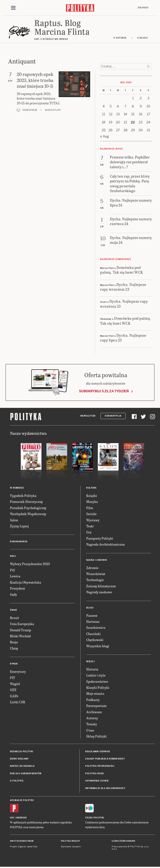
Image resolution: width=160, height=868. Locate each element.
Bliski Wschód (20, 636)
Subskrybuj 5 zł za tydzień (104, 391)
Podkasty (93, 700)
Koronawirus (19, 542)
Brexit (15, 618)
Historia (92, 669)
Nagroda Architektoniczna (105, 544)
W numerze (17, 488)
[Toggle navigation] (13, 8)
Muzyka (92, 502)
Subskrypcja (113, 416)
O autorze (120, 38)
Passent (92, 615)
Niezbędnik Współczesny (28, 514)
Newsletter (88, 416)
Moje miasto (95, 693)
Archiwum (94, 712)
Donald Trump (21, 630)
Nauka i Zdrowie (97, 560)
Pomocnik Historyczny (26, 502)
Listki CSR (18, 702)
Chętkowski (95, 640)
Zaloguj (143, 8)
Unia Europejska (22, 624)
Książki (92, 496)
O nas (90, 730)
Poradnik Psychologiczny (28, 508)
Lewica (15, 576)
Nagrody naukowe (99, 592)
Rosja (14, 642)
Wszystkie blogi (98, 646)
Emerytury (18, 671)
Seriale (91, 514)
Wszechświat (96, 574)
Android (21, 818)
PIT (13, 678)
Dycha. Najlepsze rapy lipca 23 (123, 338)
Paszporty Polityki (100, 538)
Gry (89, 532)
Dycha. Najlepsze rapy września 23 (123, 287)
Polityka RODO (95, 774)
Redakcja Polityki (22, 752)
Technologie (95, 580)
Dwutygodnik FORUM (22, 841)
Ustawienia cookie (97, 781)
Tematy (92, 724)
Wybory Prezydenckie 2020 (30, 564)
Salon (14, 520)
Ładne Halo (32, 847)
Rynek (14, 664)
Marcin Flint (53, 110)
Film (90, 508)
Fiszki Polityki (95, 818)
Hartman (93, 621)
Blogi (90, 608)
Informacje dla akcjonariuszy (105, 788)
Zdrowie (92, 568)
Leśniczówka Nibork (123, 841)
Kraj (13, 556)
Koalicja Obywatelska (25, 582)
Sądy (13, 594)
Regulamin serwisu (98, 752)
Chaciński (93, 634)
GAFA (14, 696)
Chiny (14, 648)
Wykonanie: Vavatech (71, 847)
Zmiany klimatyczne (101, 586)
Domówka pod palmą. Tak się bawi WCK (122, 270)
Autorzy (92, 718)
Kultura (91, 488)
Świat (14, 610)
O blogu (142, 38)
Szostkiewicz (96, 627)
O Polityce (17, 781)
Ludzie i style (96, 675)
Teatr (90, 526)
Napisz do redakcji (22, 766)
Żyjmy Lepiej (19, 526)
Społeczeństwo (97, 681)
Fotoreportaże (96, 706)
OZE (13, 690)
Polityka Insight (71, 841)
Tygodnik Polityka (23, 496)
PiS (12, 570)
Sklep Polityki (96, 736)
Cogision (22, 847)
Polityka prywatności (100, 766)
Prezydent (18, 588)
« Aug (104, 136)
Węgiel (15, 684)
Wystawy (93, 520)
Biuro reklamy (19, 759)
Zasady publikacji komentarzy (105, 759)
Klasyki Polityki (98, 687)
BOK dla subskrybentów (26, 774)
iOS (12, 818)
